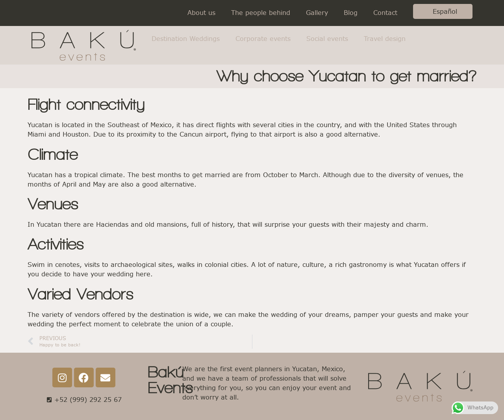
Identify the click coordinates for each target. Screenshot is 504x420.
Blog (351, 13)
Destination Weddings (186, 39)
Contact (385, 13)
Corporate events (263, 39)
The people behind (261, 13)
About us (201, 13)
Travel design (385, 39)
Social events (327, 39)
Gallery (317, 13)
